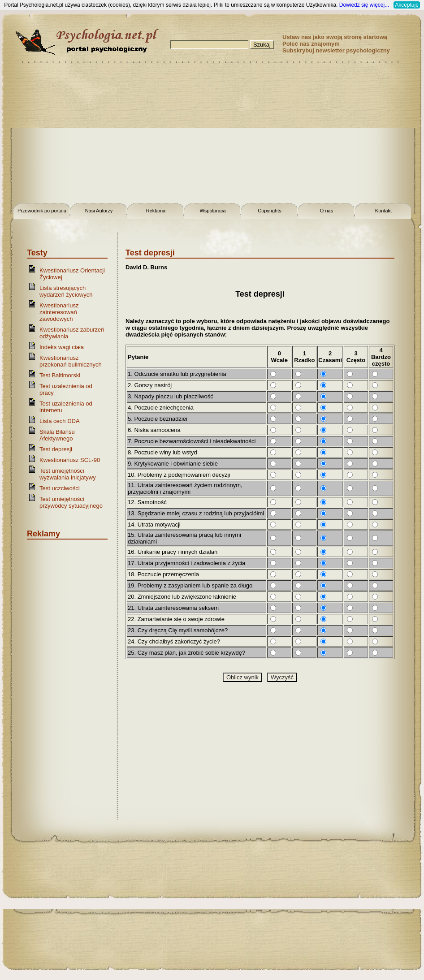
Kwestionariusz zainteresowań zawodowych (59, 312)
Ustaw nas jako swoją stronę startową (335, 37)
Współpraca (212, 211)
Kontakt (383, 211)
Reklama (156, 211)
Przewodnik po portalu (42, 211)
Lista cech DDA (60, 421)
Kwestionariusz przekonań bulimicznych (71, 361)
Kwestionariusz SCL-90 (70, 460)
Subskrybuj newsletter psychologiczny (336, 50)
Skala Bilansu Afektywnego (57, 435)
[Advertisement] (212, 134)
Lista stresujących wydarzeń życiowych (66, 291)
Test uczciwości (60, 488)
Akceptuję (407, 5)
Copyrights (270, 211)
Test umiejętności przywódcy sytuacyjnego (71, 502)
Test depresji (56, 449)
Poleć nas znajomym (311, 44)
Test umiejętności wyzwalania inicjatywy (68, 474)
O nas (327, 211)
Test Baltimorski (60, 375)
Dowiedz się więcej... (364, 5)
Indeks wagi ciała (62, 347)
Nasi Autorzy (99, 211)
